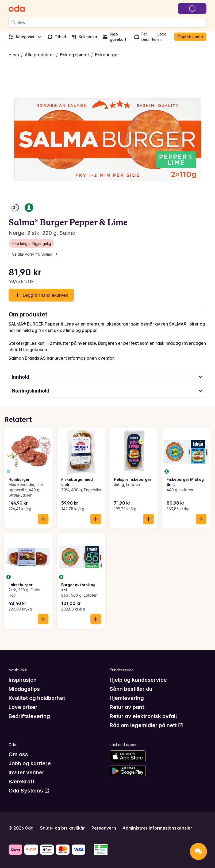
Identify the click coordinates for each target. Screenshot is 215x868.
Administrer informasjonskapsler (157, 828)
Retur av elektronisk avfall (143, 716)
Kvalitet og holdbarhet (37, 698)
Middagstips (24, 689)
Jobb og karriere (30, 763)
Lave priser (23, 707)
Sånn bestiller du (131, 689)
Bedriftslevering (29, 716)
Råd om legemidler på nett (146, 725)
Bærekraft (22, 782)
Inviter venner (26, 772)
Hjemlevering (127, 698)
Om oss (18, 754)
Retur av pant (127, 707)
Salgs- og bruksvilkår (62, 828)
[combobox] (111, 22)
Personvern (104, 828)
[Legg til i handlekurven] (43, 519)
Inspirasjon (23, 680)
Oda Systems (29, 791)
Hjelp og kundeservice (138, 680)
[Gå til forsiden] (17, 9)
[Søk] (14, 22)
